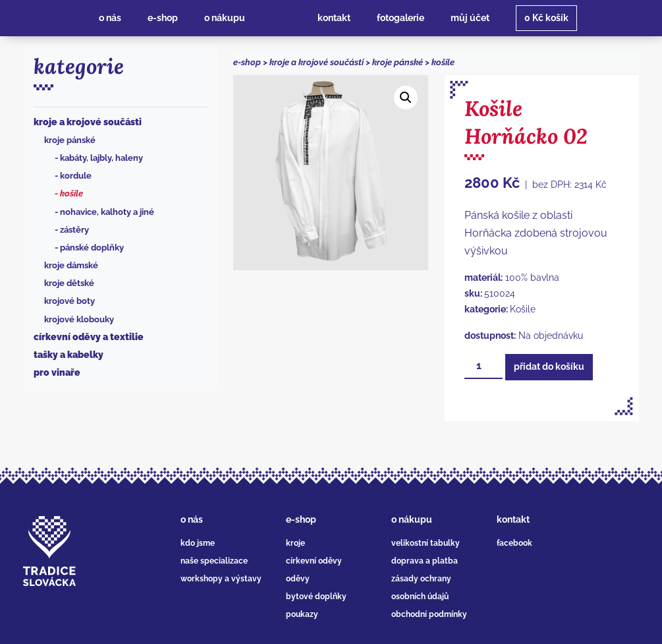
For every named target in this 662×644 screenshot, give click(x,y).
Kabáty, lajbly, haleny (101, 158)
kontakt (513, 519)
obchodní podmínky (429, 614)
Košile (71, 193)
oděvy (298, 579)
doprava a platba (425, 561)
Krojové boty (69, 301)
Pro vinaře (57, 372)
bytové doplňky (316, 597)
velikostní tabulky (426, 543)
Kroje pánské (70, 140)
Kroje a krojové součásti (88, 122)
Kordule (76, 176)
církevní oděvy (314, 561)
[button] (406, 98)
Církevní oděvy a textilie (89, 337)
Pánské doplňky (92, 248)
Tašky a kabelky (69, 355)
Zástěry (74, 230)
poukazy (302, 614)
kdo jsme (198, 543)
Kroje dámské (71, 265)
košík (546, 18)
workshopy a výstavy (221, 579)
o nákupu (412, 519)
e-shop (247, 62)
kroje (295, 543)
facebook (514, 543)
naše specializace (214, 561)
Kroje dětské (69, 283)
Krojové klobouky (79, 319)
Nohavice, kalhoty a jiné (107, 212)
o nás (192, 519)
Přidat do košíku (549, 366)
